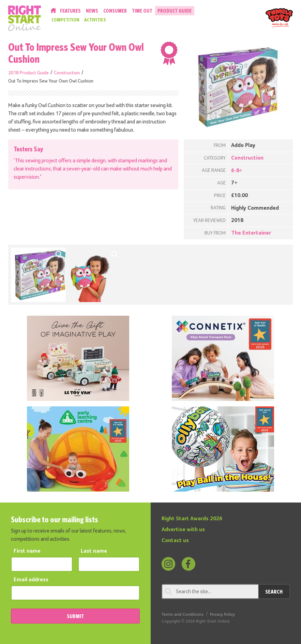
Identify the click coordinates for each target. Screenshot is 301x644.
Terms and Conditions (183, 615)
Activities (95, 20)
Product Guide (175, 11)
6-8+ (237, 171)
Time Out (142, 11)
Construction (67, 73)
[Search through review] (210, 591)
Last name (94, 551)
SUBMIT (75, 616)
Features (70, 11)
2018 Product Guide (28, 73)
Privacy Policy (222, 615)
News (92, 11)
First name (27, 551)
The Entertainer (251, 233)
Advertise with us (183, 530)
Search (274, 591)
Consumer (115, 11)
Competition (65, 20)
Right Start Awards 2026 (192, 519)
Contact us (175, 541)
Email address (31, 580)
